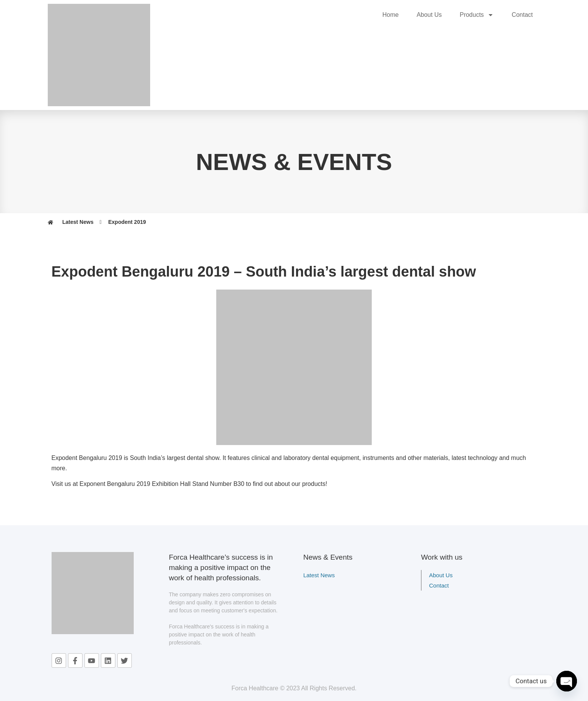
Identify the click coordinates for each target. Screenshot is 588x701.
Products (477, 15)
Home (391, 15)
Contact (522, 15)
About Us (429, 15)
